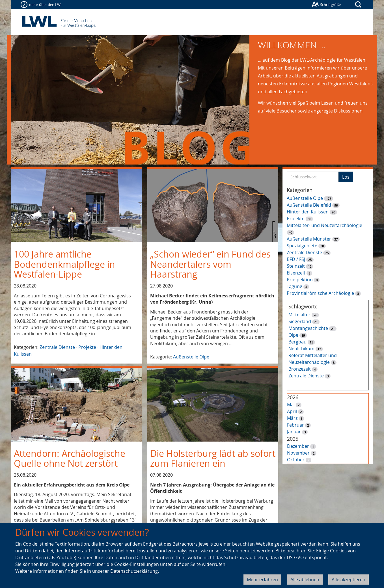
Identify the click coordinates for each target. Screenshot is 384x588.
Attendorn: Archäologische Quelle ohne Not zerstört (70, 458)
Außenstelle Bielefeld (309, 205)
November (298, 453)
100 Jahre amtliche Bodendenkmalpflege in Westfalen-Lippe (64, 264)
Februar (295, 425)
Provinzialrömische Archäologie (320, 293)
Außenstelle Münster (309, 239)
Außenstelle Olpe (191, 357)
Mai (291, 405)
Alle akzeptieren (349, 580)
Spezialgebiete (302, 246)
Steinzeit (296, 266)
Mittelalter (299, 315)
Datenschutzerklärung (134, 571)
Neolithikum (301, 349)
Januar (294, 432)
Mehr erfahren (262, 580)
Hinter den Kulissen (308, 212)
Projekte (87, 347)
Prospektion (300, 280)
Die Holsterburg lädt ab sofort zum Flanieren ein (213, 458)
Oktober (296, 460)
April (292, 411)
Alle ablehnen (305, 580)
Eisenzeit (296, 273)
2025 (293, 439)
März (292, 418)
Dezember (298, 446)
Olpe (293, 335)
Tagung (295, 286)
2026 (293, 397)
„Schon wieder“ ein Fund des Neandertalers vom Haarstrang (210, 264)
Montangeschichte (308, 328)
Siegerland (300, 321)
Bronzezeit (300, 369)
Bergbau (297, 342)
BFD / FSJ (296, 259)
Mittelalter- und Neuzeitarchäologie (324, 225)
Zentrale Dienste (57, 347)
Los (346, 177)
